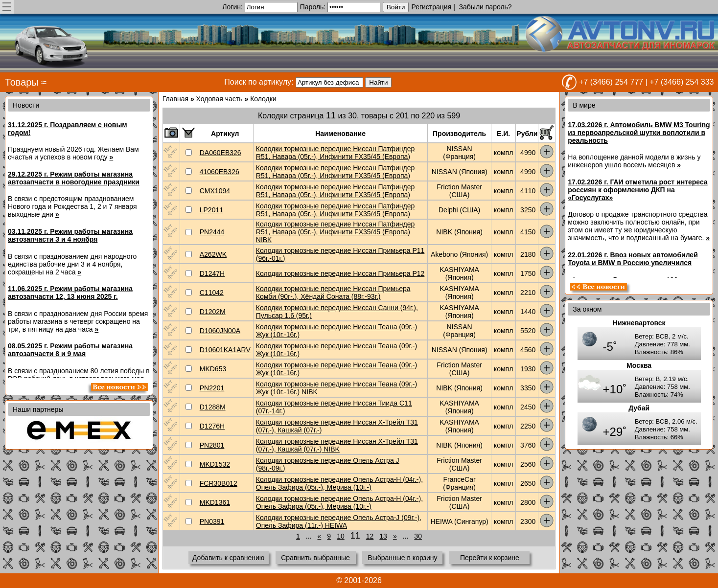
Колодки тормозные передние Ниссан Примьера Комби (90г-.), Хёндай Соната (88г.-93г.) (333, 293)
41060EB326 (220, 172)
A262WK (213, 254)
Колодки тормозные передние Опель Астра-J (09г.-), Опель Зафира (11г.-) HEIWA (339, 521)
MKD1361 (215, 502)
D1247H (212, 273)
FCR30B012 (219, 483)
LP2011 (211, 210)
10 (341, 536)
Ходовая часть (220, 99)
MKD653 (213, 369)
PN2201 (212, 388)
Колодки (263, 99)
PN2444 (212, 232)
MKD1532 (215, 464)
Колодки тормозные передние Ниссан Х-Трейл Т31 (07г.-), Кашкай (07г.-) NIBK (337, 445)
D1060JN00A (220, 331)
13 (383, 536)
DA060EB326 (220, 153)
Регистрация (431, 7)
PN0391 (212, 521)
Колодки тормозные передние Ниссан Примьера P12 (340, 273)
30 (418, 536)
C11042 (212, 293)
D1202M (213, 312)
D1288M (213, 407)
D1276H (212, 426)
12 (370, 536)
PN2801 (212, 445)
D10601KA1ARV (225, 350)
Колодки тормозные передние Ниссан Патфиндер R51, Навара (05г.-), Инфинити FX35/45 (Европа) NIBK (336, 232)
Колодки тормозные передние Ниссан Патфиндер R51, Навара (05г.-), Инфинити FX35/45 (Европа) (336, 153)
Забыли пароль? (486, 7)
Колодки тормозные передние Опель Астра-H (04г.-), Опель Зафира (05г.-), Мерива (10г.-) (339, 483)
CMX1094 (215, 191)
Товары (22, 82)
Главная (175, 99)
